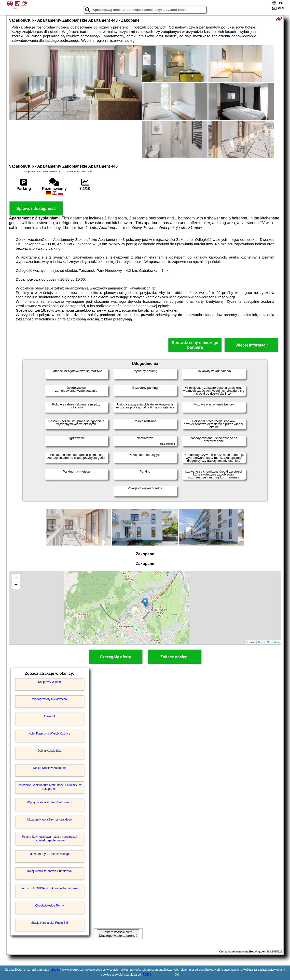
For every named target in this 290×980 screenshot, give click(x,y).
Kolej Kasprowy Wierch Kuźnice (49, 734)
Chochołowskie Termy (49, 906)
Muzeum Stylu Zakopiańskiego (49, 854)
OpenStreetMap (270, 642)
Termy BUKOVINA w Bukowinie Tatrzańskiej (50, 888)
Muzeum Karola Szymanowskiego (49, 820)
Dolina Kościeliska (49, 751)
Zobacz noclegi (175, 657)
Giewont (50, 716)
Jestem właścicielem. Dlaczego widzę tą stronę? (118, 934)
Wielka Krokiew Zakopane (49, 768)
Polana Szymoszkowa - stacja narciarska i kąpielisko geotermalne (50, 838)
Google (56, 970)
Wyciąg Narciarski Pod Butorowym (50, 802)
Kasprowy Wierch (49, 682)
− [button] (16, 585)
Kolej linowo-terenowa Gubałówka (49, 871)
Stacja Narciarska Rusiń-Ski (49, 923)
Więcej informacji (252, 345)
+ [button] (16, 578)
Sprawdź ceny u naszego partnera (195, 345)
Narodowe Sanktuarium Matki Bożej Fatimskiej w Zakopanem (50, 787)
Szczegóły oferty (115, 657)
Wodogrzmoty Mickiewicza (49, 699)
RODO (147, 975)
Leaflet (252, 642)
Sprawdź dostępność (36, 209)
